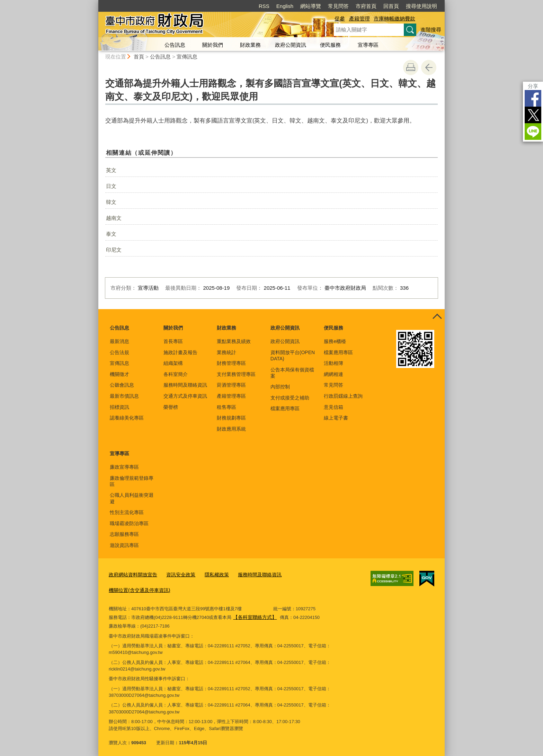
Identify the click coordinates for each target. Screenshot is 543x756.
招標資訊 (119, 407)
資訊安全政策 (176, 574)
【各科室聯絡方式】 (253, 614)
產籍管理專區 (231, 396)
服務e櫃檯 (335, 341)
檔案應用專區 (285, 408)
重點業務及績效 (234, 341)
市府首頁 (366, 6)
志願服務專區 (124, 534)
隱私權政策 (210, 574)
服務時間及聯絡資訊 (185, 385)
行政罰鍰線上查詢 (343, 396)
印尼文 (114, 250)
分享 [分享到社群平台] (533, 86)
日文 (111, 186)
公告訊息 (175, 45)
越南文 (114, 218)
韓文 (111, 202)
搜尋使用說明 (421, 6)
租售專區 (226, 407)
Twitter (533, 115)
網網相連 (333, 374)
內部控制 (280, 387)
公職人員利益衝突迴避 (132, 498)
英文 (111, 170)
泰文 (111, 234)
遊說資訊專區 (124, 545)
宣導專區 (368, 45)
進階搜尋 (431, 30)
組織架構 (173, 363)
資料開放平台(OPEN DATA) (293, 355)
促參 (340, 19)
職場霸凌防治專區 (129, 523)
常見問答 (338, 6)
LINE (533, 132)
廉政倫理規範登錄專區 (132, 481)
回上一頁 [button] (429, 67)
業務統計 (226, 352)
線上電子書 (336, 418)
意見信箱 (333, 407)
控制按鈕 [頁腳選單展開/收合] (437, 317)
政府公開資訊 (291, 45)
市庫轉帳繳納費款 (394, 19)
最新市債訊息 (124, 396)
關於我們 (213, 45)
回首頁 (391, 6)
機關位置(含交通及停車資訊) (137, 588)
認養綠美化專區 (127, 418)
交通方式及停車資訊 (185, 396)
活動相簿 (333, 363)
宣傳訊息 (187, 57)
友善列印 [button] (411, 67)
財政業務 (250, 45)
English (285, 6)
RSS (264, 6)
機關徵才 (119, 374)
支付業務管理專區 (236, 374)
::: (95, 3)
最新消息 (119, 341)
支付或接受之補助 (290, 398)
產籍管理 (359, 19)
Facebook (533, 98)
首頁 (139, 57)
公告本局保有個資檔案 (292, 373)
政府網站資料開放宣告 (131, 574)
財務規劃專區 (231, 418)
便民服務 (330, 45)
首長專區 (173, 341)
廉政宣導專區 (124, 467)
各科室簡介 (176, 374)
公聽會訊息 (122, 385)
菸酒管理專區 (231, 385)
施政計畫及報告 (180, 352)
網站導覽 (311, 6)
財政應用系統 (231, 429)
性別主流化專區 (127, 512)
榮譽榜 (171, 407)
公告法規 (119, 352)
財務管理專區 (231, 363)
